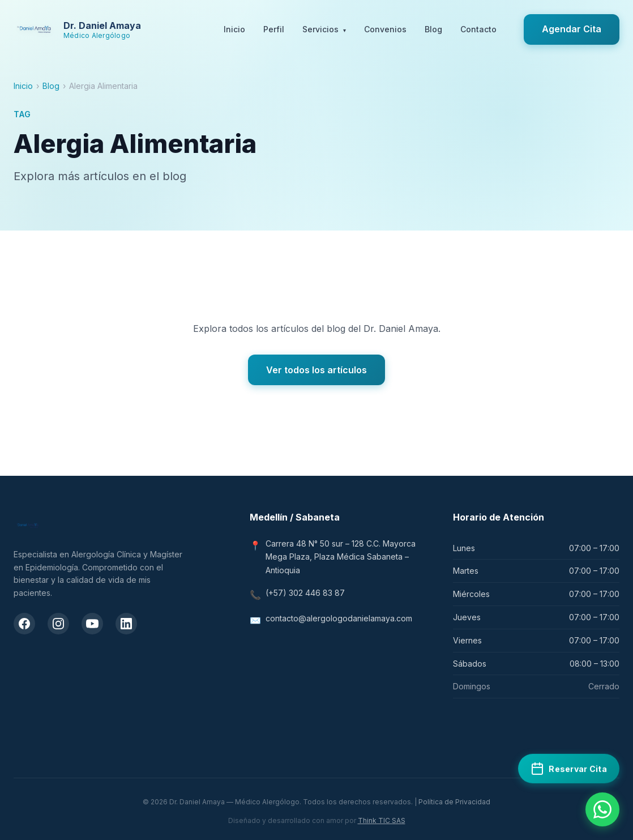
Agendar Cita (572, 29)
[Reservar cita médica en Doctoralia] (569, 768)
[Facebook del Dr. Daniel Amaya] (24, 624)
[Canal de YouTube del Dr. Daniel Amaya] (92, 624)
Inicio (234, 29)
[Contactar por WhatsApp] (602, 809)
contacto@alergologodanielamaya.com (339, 618)
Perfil (274, 29)
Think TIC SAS (382, 820)
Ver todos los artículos (316, 370)
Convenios (385, 29)
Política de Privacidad (454, 802)
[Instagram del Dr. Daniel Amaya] (58, 624)
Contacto (478, 29)
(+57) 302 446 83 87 (305, 593)
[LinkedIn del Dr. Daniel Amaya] (126, 624)
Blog (433, 29)
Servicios (324, 30)
